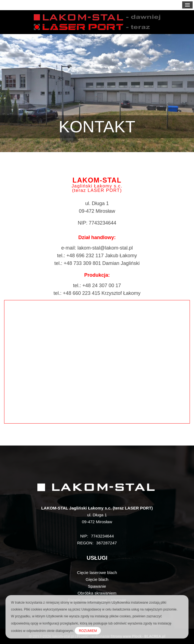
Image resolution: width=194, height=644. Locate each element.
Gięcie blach (97, 579)
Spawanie (97, 586)
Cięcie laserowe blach (97, 572)
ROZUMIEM (88, 631)
